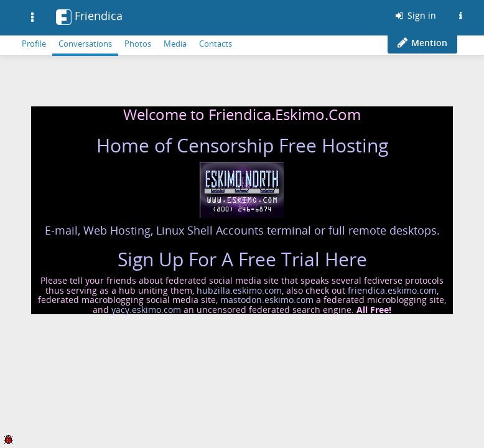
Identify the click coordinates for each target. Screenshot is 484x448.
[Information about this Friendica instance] (460, 16)
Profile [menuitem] (34, 44)
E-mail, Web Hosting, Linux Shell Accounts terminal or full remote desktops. (242, 230)
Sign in (415, 15)
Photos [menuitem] (138, 44)
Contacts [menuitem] (216, 44)
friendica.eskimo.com (392, 290)
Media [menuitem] (175, 44)
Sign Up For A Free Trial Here (242, 259)
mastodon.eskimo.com (267, 300)
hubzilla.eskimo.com (239, 290)
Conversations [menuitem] (85, 44)
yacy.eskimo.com (146, 310)
